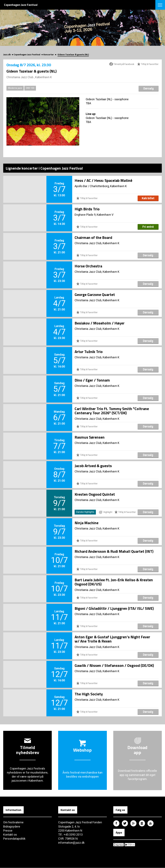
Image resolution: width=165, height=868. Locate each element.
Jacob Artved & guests (93, 466)
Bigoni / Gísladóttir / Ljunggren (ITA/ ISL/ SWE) (114, 608)
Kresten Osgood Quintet (95, 494)
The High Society (89, 694)
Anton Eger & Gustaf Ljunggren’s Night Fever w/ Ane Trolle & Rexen (112, 639)
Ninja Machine (87, 523)
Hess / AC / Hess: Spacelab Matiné (103, 180)
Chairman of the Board (93, 237)
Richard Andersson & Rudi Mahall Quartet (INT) (114, 551)
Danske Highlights (85, 512)
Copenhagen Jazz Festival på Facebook (116, 823)
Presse (8, 831)
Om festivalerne (13, 822)
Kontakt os (10, 835)
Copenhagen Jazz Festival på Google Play (130, 845)
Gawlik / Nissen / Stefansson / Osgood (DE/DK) (114, 665)
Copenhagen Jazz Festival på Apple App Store (119, 845)
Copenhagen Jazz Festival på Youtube (150, 823)
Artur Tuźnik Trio (89, 352)
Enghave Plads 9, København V (94, 215)
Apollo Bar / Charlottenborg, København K (101, 186)
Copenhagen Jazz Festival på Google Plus (133, 823)
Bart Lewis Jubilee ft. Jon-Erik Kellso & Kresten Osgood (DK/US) (114, 582)
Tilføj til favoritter (148, 64)
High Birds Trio (87, 209)
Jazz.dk (7, 54)
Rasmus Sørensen (90, 437)
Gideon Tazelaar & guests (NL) (73, 54)
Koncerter (49, 54)
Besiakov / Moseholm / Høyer (100, 323)
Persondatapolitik (14, 839)
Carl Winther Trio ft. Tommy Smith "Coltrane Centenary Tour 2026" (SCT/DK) (112, 411)
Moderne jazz (15, 88)
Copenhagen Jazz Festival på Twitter (125, 823)
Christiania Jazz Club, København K (97, 243)
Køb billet (148, 198)
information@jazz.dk (71, 843)
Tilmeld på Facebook (122, 64)
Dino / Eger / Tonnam (92, 380)
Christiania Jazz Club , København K (29, 77)
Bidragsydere (12, 826)
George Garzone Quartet (95, 294)
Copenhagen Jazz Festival (27, 54)
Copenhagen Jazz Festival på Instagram (142, 823)
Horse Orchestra (88, 266)
